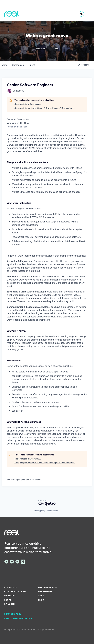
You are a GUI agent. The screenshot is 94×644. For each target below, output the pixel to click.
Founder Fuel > (14, 614)
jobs (5, 65)
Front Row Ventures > (18, 618)
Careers (10, 596)
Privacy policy (39, 511)
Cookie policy (52, 511)
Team (41, 596)
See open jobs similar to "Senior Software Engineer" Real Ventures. (45, 108)
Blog (41, 600)
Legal (8, 600)
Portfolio (11, 587)
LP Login (10, 604)
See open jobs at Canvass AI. (28, 104)
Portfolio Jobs (48, 587)
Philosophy (45, 591)
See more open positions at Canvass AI (25, 480)
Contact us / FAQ (15, 591)
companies (18, 65)
